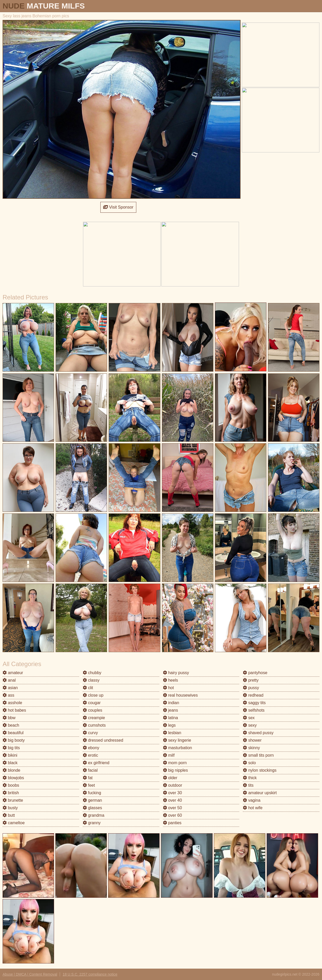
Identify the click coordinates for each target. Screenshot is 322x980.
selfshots (254, 710)
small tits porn (258, 755)
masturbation (178, 748)
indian (171, 703)
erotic (91, 755)
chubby (92, 673)
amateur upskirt (260, 793)
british (11, 793)
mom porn (175, 763)
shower (252, 740)
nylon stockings (260, 770)
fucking (92, 793)
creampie (94, 718)
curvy (90, 733)
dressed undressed (103, 740)
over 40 (173, 800)
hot (169, 688)
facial (90, 770)
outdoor (173, 785)
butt (9, 815)
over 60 (173, 815)
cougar (92, 703)
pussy (251, 688)
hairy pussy (176, 673)
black (10, 763)
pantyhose (255, 673)
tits (248, 785)
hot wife (253, 808)
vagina (252, 800)
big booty (14, 740)
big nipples (175, 770)
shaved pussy (258, 733)
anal (9, 680)
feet (89, 785)
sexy (250, 725)
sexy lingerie (177, 740)
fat (88, 778)
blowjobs (13, 778)
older (170, 778)
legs (169, 725)
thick (250, 778)
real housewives (180, 695)
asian (10, 688)
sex (249, 718)
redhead (253, 695)
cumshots (94, 725)
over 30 (173, 793)
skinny (251, 748)
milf (169, 755)
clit (88, 688)
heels (171, 680)
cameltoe (14, 823)
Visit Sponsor (118, 207)
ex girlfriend (96, 763)
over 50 (173, 808)
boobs (11, 785)
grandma (94, 815)
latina (171, 718)
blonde (12, 770)
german (92, 800)
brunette (13, 800)
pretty (251, 680)
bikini (10, 755)
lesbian (172, 733)
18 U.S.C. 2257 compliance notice (90, 974)
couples (93, 710)
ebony (91, 748)
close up (93, 695)
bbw (9, 718)
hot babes (14, 710)
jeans (171, 710)
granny (92, 823)
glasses (92, 808)
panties (172, 823)
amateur (13, 673)
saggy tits (254, 703)
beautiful (13, 733)
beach (11, 725)
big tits (11, 748)
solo (249, 763)
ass (8, 695)
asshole (12, 703)
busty (10, 808)
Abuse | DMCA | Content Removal (30, 974)
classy (91, 680)
